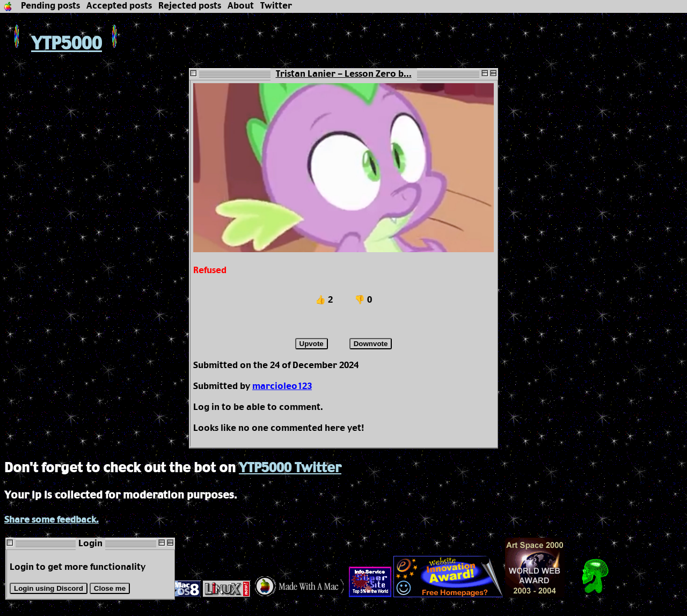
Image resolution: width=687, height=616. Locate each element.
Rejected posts (190, 6)
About (241, 6)
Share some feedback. (52, 520)
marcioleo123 (282, 387)
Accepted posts (119, 6)
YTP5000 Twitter (290, 468)
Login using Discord (49, 588)
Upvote (312, 344)
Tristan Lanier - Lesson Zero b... (344, 74)
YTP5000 (53, 44)
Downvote (371, 344)
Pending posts (50, 6)
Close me (110, 588)
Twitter (276, 6)
